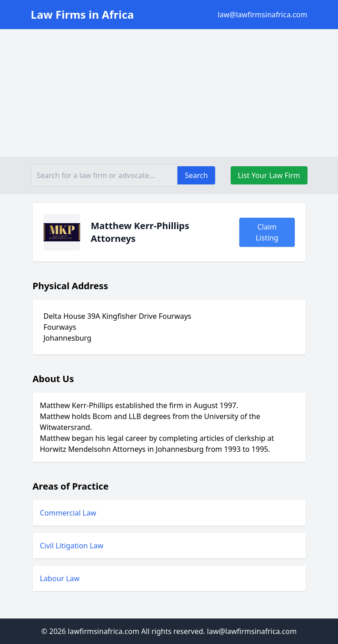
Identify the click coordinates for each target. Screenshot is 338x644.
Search (196, 175)
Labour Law (60, 578)
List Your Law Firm (269, 175)
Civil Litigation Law (72, 546)
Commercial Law (68, 513)
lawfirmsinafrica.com (103, 631)
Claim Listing (267, 232)
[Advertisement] (169, 93)
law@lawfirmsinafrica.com (262, 15)
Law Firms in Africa (83, 14)
